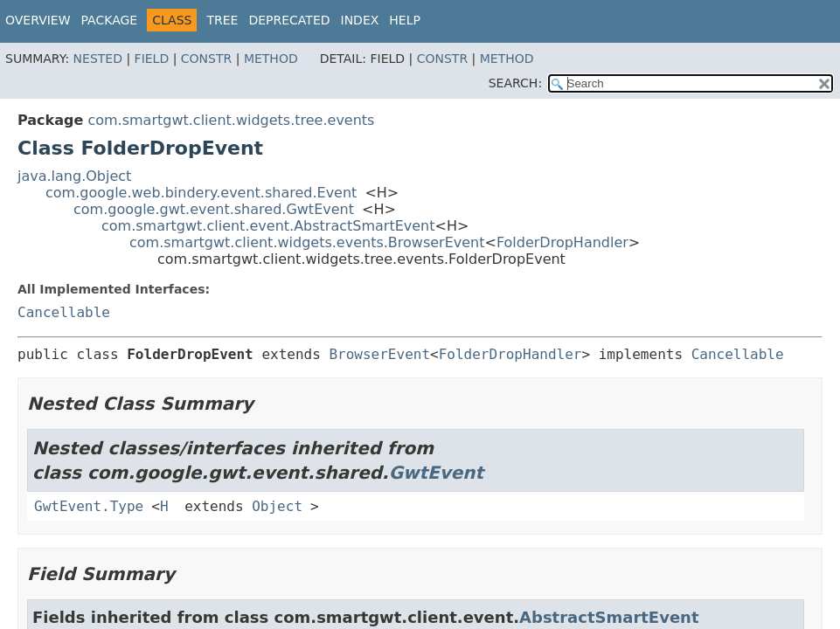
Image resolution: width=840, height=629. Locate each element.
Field (152, 59)
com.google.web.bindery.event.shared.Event (201, 193)
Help (405, 20)
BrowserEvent (379, 354)
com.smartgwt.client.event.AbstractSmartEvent (268, 226)
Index (360, 20)
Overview (38, 20)
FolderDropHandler (562, 242)
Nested (98, 59)
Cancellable (64, 312)
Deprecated (289, 20)
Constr (206, 59)
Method (271, 59)
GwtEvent (437, 473)
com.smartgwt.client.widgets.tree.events (231, 120)
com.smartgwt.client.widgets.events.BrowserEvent (307, 242)
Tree (222, 20)
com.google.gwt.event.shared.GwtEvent (214, 209)
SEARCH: (515, 83)
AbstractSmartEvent (609, 617)
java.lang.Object (74, 176)
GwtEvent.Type (89, 506)
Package (110, 20)
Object (277, 506)
